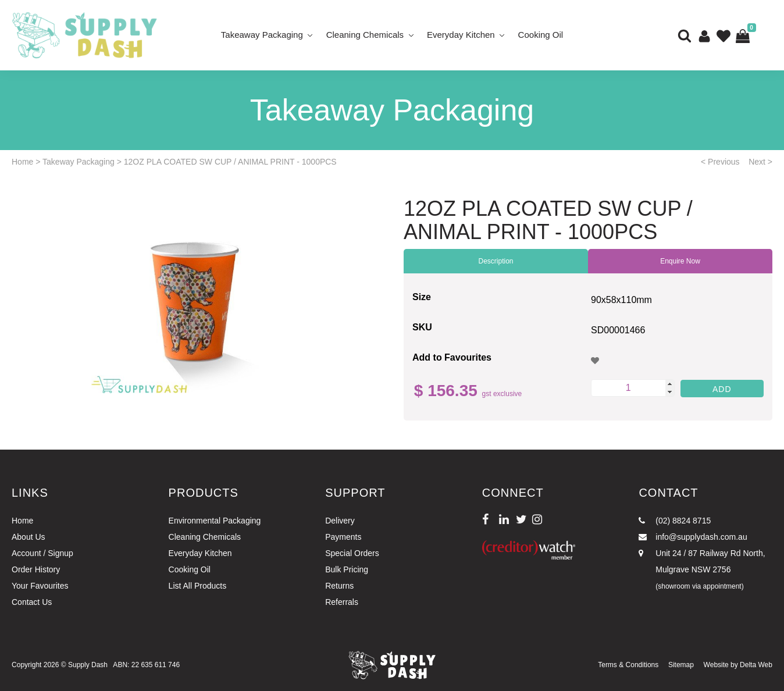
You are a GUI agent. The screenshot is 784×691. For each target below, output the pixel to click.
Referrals (342, 602)
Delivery (340, 521)
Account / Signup (42, 553)
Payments (343, 537)
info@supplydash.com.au (693, 537)
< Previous (720, 162)
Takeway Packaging (79, 162)
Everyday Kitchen (461, 35)
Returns (339, 586)
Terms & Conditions (628, 665)
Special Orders (352, 553)
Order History (36, 569)
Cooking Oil (541, 35)
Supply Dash (88, 665)
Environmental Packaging (215, 521)
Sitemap (681, 665)
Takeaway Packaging (262, 35)
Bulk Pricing (347, 569)
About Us (28, 537)
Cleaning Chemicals (365, 35)
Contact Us (32, 602)
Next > (760, 162)
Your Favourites (40, 586)
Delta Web (756, 665)
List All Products (198, 586)
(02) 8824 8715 (675, 521)
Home (22, 162)
